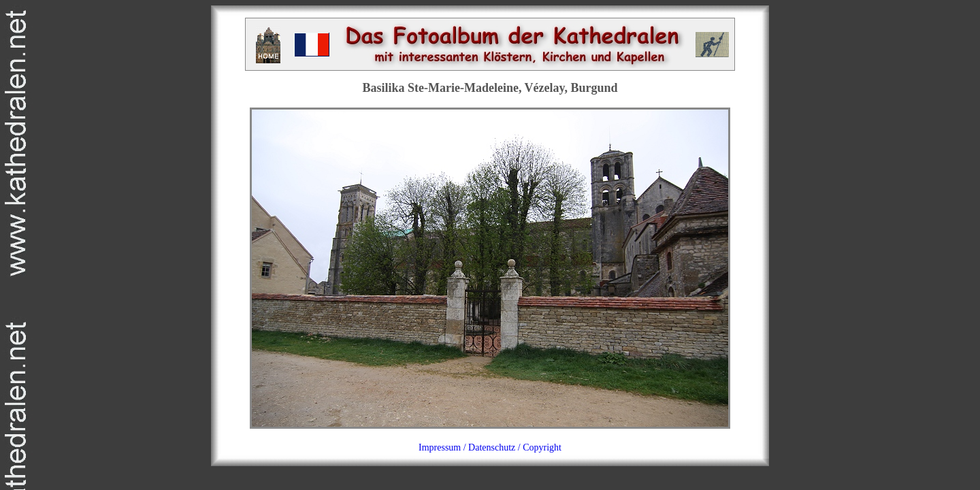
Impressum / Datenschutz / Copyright (490, 447)
